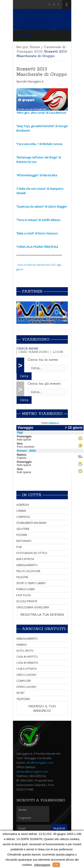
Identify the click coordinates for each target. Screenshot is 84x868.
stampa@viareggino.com (32, 772)
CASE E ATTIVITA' (27, 669)
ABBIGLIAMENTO (27, 565)
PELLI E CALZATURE (28, 571)
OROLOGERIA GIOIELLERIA (33, 607)
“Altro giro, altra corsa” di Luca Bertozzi (41, 113)
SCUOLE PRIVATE (27, 601)
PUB (19, 547)
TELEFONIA (23, 699)
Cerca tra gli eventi (44, 384)
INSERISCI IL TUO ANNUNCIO (42, 708)
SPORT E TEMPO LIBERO (31, 583)
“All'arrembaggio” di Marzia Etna (37, 175)
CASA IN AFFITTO (27, 657)
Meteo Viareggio (42, 414)
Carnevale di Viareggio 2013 (41, 49)
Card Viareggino (34, 352)
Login (58, 352)
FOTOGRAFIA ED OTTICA (32, 553)
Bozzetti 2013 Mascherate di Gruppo (42, 72)
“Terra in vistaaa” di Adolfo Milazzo (38, 220)
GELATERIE (23, 529)
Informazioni (42, 865)
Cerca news (27, 349)
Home (35, 47)
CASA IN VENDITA (27, 663)
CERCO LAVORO (26, 675)
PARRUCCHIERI (26, 589)
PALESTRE (22, 577)
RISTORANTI (24, 541)
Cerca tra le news (43, 360)
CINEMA (21, 511)
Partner (32, 291)
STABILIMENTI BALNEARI (31, 523)
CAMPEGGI (23, 517)
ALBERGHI (23, 505)
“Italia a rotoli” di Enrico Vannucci (37, 233)
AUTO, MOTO (25, 651)
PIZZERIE (22, 535)
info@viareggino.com (40, 763)
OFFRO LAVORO (26, 687)
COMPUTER (24, 681)
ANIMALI (22, 645)
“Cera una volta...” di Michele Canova (39, 144)
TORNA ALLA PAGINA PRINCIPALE (37, 247)
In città (32, 495)
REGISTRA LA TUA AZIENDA (42, 614)
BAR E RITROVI (25, 559)
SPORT (20, 693)
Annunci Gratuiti (44, 629)
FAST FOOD (24, 595)
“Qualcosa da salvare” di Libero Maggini (42, 207)
